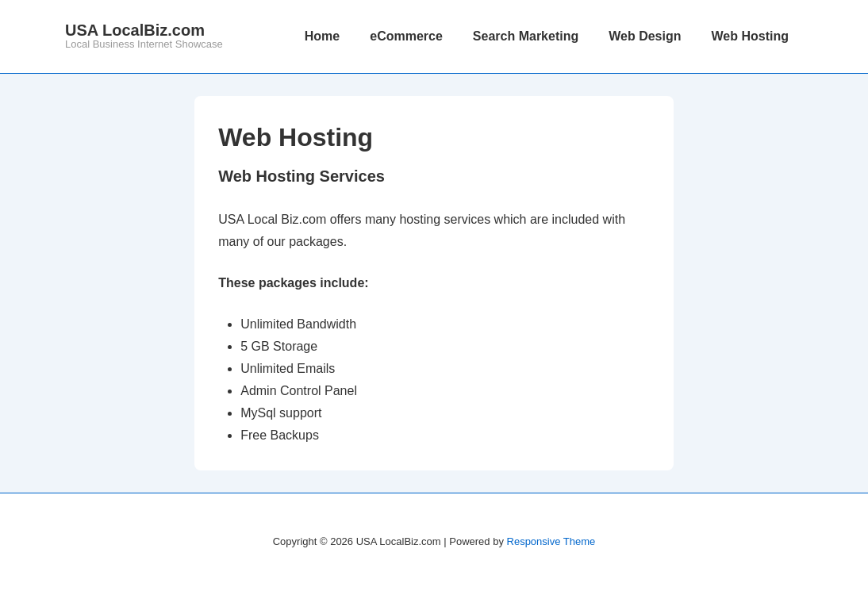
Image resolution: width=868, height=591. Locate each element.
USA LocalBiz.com (135, 30)
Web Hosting (750, 36)
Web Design (645, 36)
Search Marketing (526, 36)
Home (322, 36)
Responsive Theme (551, 541)
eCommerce (406, 36)
